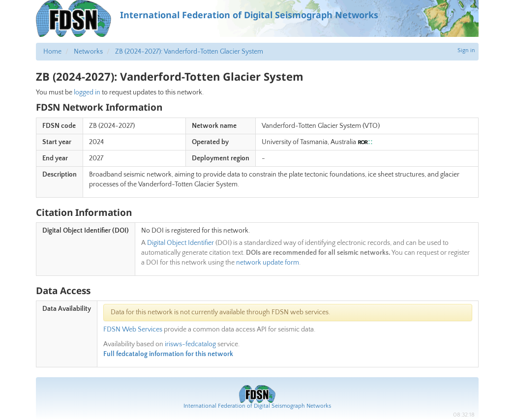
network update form (268, 263)
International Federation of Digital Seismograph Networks (257, 406)
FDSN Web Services (133, 330)
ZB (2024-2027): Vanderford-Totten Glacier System (189, 52)
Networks (88, 52)
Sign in (466, 50)
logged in (87, 92)
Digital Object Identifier (181, 243)
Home (52, 52)
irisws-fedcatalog (190, 344)
